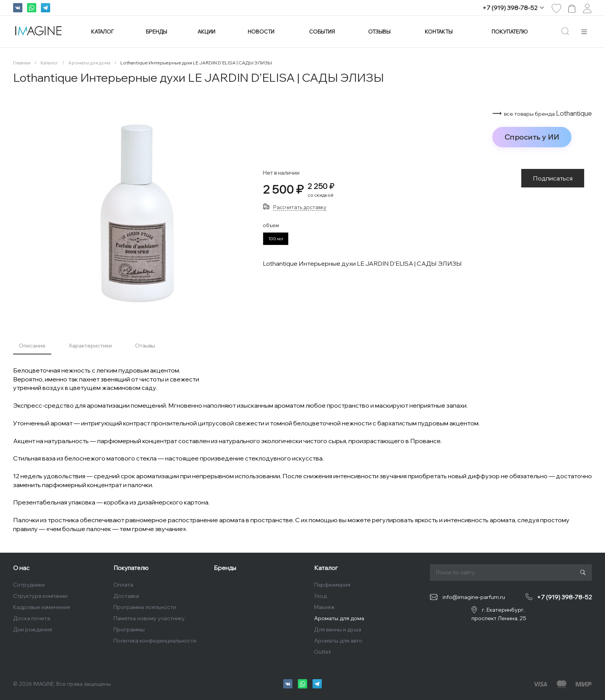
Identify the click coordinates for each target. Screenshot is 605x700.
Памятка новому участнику (149, 618)
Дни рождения (33, 629)
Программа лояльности (145, 607)
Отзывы (145, 346)
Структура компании (40, 596)
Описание (32, 346)
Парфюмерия (332, 585)
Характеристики (90, 346)
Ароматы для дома (339, 618)
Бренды (225, 568)
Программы (129, 629)
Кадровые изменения (41, 607)
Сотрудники (29, 585)
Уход (320, 596)
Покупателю (131, 568)
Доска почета (32, 618)
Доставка (126, 596)
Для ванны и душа (338, 629)
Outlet (323, 652)
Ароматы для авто (338, 641)
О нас (21, 568)
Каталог (326, 568)
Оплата (123, 585)
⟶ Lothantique (542, 113)
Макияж (324, 607)
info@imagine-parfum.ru (474, 597)
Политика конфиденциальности (155, 641)
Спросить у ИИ (532, 137)
